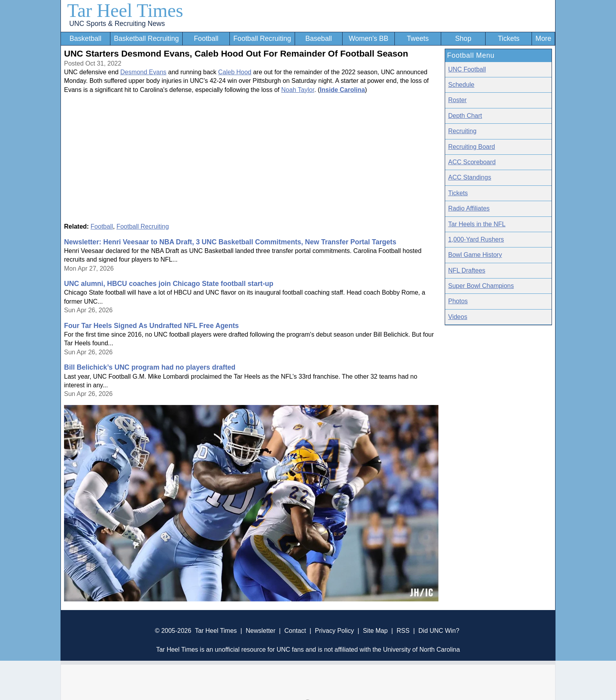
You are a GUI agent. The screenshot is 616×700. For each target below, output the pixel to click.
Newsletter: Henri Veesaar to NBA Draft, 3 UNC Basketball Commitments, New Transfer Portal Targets (230, 242)
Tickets (509, 38)
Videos (458, 317)
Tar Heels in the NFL (477, 224)
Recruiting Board (472, 147)
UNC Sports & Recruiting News (117, 24)
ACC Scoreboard (472, 162)
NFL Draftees (467, 270)
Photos (458, 301)
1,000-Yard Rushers (476, 239)
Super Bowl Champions (481, 286)
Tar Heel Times (125, 10)
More (543, 38)
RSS (403, 631)
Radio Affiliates (469, 208)
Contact (295, 631)
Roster (457, 100)
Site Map (375, 631)
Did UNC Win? (439, 631)
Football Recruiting (262, 38)
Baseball (319, 38)
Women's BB (369, 38)
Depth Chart (465, 116)
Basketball (85, 38)
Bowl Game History (475, 255)
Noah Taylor (298, 90)
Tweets (418, 38)
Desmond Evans (143, 72)
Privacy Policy (334, 631)
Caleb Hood (235, 72)
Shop (463, 38)
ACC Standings (470, 177)
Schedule (461, 85)
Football (206, 38)
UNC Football (467, 69)
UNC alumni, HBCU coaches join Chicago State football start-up (169, 284)
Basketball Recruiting (146, 38)
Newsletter (260, 631)
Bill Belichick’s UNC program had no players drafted (150, 367)
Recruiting (462, 131)
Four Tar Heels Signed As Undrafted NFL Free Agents (151, 326)
